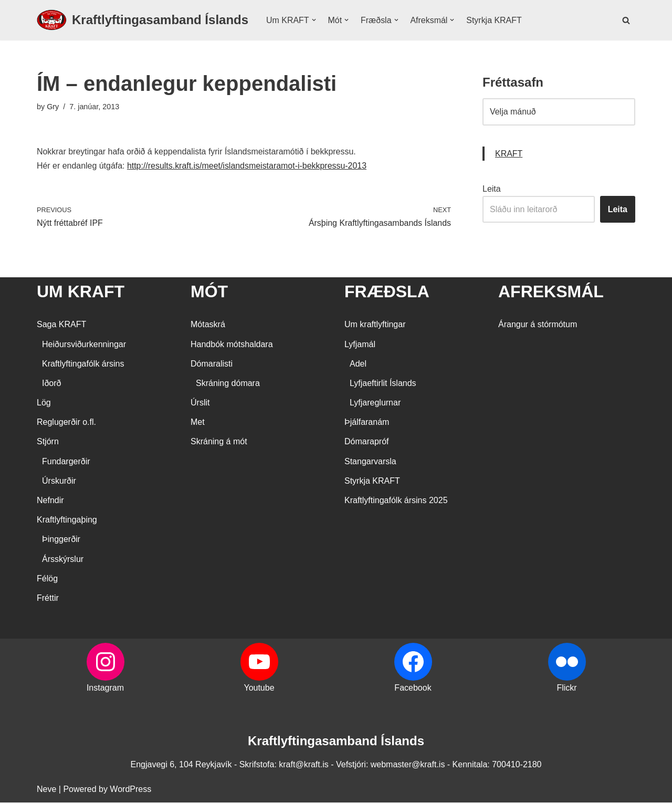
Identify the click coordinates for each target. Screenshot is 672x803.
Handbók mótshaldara (232, 344)
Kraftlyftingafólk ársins (83, 364)
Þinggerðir (61, 540)
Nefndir (50, 501)
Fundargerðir (66, 461)
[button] (314, 20)
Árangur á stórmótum (538, 325)
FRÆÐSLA (387, 292)
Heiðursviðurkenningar (84, 344)
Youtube (259, 688)
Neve (46, 790)
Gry (53, 107)
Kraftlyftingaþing (67, 520)
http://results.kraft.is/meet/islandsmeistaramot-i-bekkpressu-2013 (248, 166)
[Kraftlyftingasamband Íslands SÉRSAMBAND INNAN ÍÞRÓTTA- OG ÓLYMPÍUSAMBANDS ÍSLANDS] (143, 20)
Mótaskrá (208, 325)
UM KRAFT (81, 292)
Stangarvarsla (370, 461)
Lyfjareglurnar (375, 403)
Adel (358, 364)
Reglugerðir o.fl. (66, 423)
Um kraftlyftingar (375, 325)
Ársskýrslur (63, 559)
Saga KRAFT (61, 325)
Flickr (566, 688)
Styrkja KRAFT (495, 20)
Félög (47, 578)
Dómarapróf (366, 442)
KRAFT (509, 154)
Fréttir (48, 598)
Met (198, 423)
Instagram (105, 688)
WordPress (130, 790)
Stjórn (48, 442)
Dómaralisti (212, 364)
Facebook (413, 688)
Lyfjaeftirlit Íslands (383, 384)
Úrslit (200, 403)
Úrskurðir (59, 481)
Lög (44, 403)
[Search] (626, 20)
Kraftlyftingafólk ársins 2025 (396, 501)
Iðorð (51, 384)
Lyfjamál (360, 344)
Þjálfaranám (367, 423)
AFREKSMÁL (551, 292)
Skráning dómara (228, 384)
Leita (492, 189)
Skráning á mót (219, 442)
